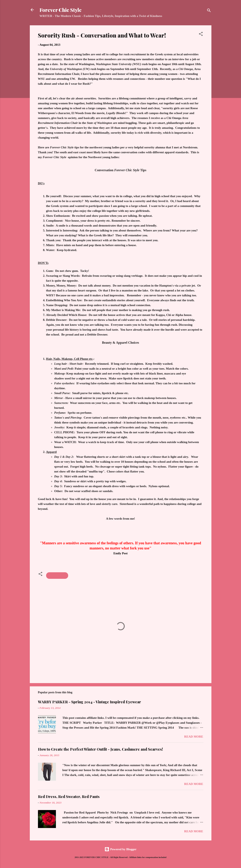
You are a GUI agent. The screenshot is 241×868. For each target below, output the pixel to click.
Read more (194, 737)
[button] (201, 35)
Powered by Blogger (120, 849)
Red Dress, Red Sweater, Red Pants (69, 797)
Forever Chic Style (61, 10)
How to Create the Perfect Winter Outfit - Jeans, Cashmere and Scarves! (100, 749)
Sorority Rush (57, 576)
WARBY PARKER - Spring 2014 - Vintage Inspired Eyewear (89, 702)
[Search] (209, 11)
